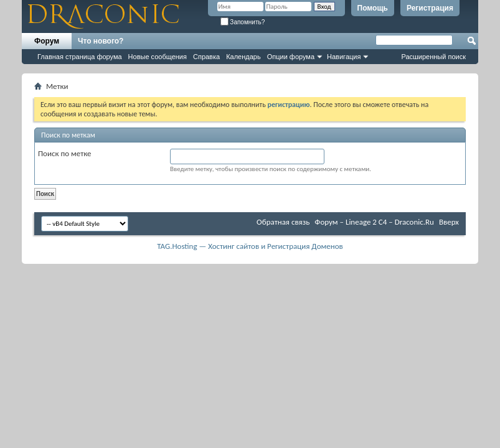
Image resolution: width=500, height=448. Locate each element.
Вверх (449, 222)
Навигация (344, 57)
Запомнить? (243, 22)
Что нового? (101, 41)
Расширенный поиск (433, 57)
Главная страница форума (80, 57)
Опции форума (291, 57)
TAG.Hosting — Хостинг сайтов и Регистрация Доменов (250, 246)
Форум (47, 41)
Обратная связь (283, 222)
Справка (206, 57)
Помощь (373, 8)
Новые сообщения (158, 57)
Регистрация (430, 8)
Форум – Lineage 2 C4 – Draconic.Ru (374, 222)
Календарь (243, 57)
